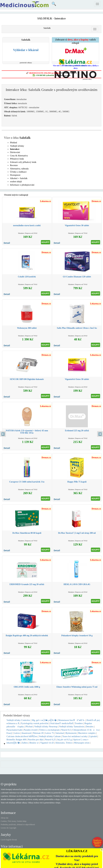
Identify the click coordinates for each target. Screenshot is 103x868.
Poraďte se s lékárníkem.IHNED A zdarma (97, 843)
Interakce (15, 149)
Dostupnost (15, 175)
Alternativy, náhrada (19, 169)
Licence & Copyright (8, 828)
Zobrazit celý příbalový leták (23, 162)
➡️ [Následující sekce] (100, 434)
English (9, 840)
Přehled (13, 143)
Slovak (14, 840)
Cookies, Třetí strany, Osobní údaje (14, 821)
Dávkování (15, 152)
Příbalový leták (17, 159)
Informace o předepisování (22, 185)
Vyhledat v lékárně (26, 50)
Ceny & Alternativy (19, 156)
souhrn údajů (16, 181)
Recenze (14, 165)
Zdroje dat (5, 818)
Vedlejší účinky (17, 146)
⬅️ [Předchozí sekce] (3, 434)
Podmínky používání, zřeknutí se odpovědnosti (18, 825)
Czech (3, 840)
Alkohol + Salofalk (19, 178)
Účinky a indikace (18, 172)
